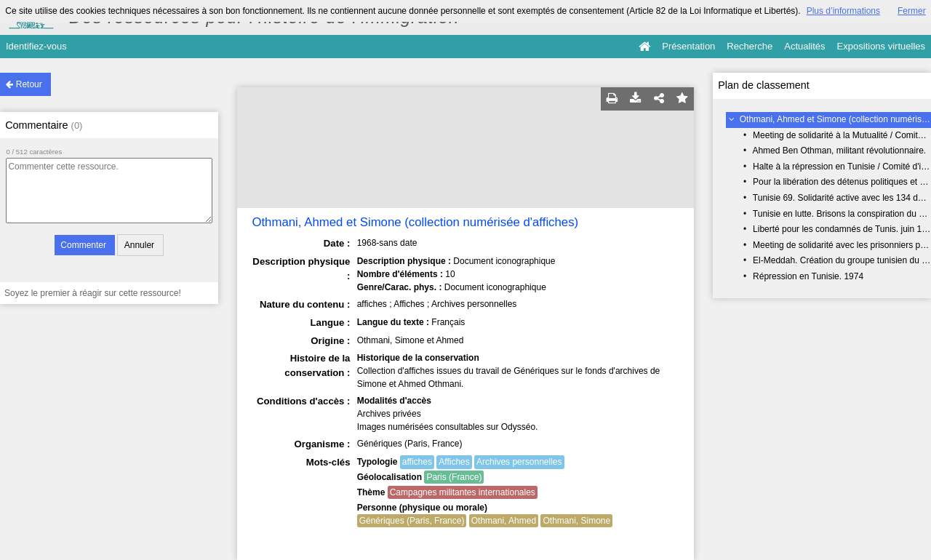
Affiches (454, 462)
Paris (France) (454, 477)
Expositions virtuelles (881, 46)
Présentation (688, 46)
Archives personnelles (519, 462)
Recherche (750, 46)
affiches (417, 462)
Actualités (804, 46)
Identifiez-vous (36, 46)
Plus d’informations (843, 11)
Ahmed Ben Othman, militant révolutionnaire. (839, 151)
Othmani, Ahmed (504, 521)
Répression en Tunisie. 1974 (808, 276)
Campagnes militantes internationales (463, 492)
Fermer (912, 11)
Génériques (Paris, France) (412, 521)
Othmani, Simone (576, 521)
